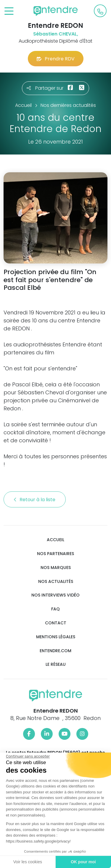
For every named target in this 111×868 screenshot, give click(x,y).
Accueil (55, 540)
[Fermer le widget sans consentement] (28, 756)
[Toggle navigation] (9, 11)
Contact (56, 623)
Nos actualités (56, 582)
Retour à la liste (35, 500)
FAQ (55, 609)
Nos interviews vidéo (55, 595)
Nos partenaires (55, 554)
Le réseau (56, 664)
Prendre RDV (56, 59)
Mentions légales (56, 637)
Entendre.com (55, 651)
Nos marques (56, 568)
